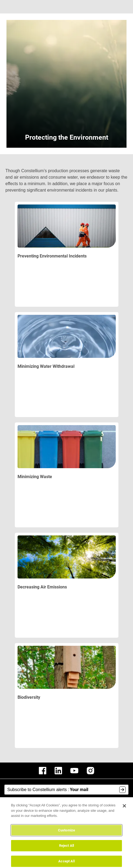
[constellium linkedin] (58, 771)
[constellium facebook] (43, 771)
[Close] (124, 809)
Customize (66, 833)
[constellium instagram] (90, 771)
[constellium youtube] (74, 771)
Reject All (66, 849)
